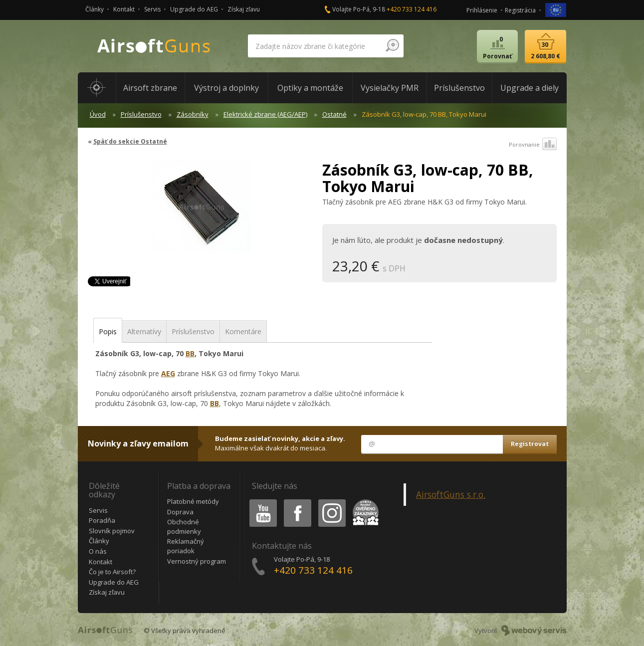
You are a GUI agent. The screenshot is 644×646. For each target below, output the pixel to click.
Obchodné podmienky (184, 527)
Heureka (364, 501)
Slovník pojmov (112, 531)
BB (190, 353)
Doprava (180, 512)
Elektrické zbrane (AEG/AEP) (265, 114)
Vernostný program (197, 561)
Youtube (260, 501)
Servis (152, 9)
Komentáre (243, 331)
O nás (98, 551)
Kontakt (124, 9)
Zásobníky (193, 114)
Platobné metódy (193, 501)
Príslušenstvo (141, 114)
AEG (168, 373)
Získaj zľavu (244, 9)
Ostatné (334, 114)
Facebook (297, 501)
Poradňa (102, 520)
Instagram (331, 501)
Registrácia (520, 10)
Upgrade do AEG (194, 9)
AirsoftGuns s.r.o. (451, 494)
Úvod (98, 114)
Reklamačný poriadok (186, 546)
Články (95, 9)
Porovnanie (533, 145)
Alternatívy (144, 331)
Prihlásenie (482, 10)
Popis (108, 331)
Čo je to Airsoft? (112, 572)
